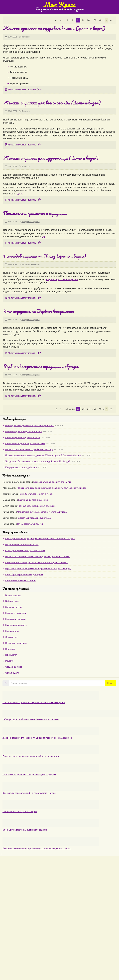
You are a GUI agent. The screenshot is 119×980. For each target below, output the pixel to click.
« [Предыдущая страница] (60, 20)
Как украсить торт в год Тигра (33, 500)
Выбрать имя (12, 601)
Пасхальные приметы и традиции (35, 213)
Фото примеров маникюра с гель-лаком (25, 551)
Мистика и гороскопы (30, 264)
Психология (11, 655)
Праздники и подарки (30, 222)
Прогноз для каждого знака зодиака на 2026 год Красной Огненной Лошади (43, 455)
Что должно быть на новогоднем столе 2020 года (42, 512)
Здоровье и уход (14, 607)
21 (73, 20)
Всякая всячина (13, 595)
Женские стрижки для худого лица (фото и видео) (51, 158)
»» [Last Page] (111, 20)
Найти (111, 683)
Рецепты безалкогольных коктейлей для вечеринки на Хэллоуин (38, 557)
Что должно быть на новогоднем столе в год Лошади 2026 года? (38, 461)
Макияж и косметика (16, 613)
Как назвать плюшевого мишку (21, 580)
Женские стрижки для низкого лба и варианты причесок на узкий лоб (52, 488)
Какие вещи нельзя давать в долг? (23, 437)
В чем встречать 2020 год (30, 524)
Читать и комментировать (23, 89)
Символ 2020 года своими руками (34, 518)
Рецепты (10, 661)
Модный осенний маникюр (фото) (22, 545)
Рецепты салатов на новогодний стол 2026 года (29, 449)
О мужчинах (11, 637)
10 (67, 20)
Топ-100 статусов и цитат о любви (36, 494)
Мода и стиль (12, 631)
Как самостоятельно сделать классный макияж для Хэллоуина (37, 563)
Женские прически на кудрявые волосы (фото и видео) (54, 28)
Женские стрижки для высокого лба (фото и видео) (52, 103)
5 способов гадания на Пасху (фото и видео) (45, 256)
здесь (19, 194)
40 (100, 20)
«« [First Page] (56, 20)
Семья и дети (12, 673)
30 (95, 20)
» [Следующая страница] (106, 20)
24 (88, 20)
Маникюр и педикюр (15, 619)
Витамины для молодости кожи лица (24, 431)
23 (83, 20)
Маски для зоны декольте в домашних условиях (29, 425)
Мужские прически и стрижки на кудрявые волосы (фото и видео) (38, 568)
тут (43, 236)
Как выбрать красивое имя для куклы (52, 482)
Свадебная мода (14, 667)
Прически (25, 37)
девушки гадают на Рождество (61, 279)
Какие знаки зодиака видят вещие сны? (25, 443)
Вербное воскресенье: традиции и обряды (41, 366)
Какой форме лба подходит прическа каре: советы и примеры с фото (40, 539)
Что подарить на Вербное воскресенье (38, 311)
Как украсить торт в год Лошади (21, 467)
